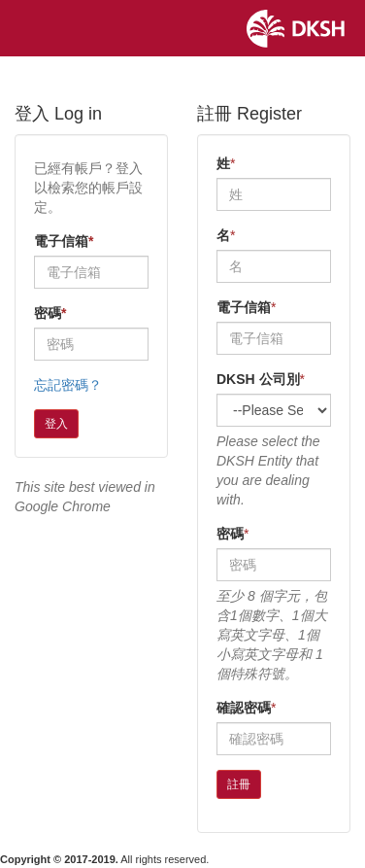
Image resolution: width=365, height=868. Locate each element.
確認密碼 (244, 708)
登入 (56, 424)
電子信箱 (64, 241)
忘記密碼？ (68, 385)
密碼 (50, 313)
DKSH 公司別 (258, 379)
